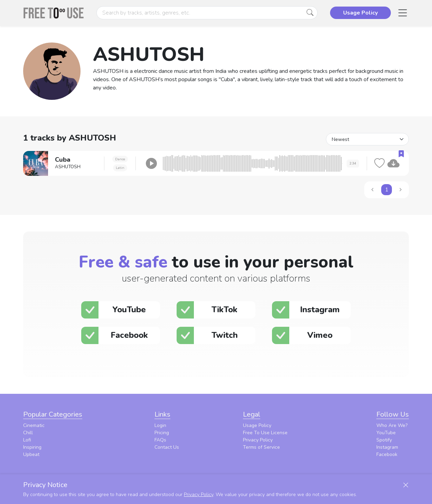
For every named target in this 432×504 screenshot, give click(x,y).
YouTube (386, 433)
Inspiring (32, 447)
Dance (120, 159)
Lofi (27, 440)
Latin (120, 168)
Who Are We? (392, 425)
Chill (28, 433)
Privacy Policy (258, 440)
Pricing (162, 433)
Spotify (384, 440)
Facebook (387, 454)
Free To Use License (265, 433)
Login (160, 425)
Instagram (387, 447)
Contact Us (167, 447)
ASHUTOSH (68, 167)
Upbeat (31, 454)
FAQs (160, 440)
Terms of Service (261, 447)
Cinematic (34, 425)
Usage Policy (257, 425)
